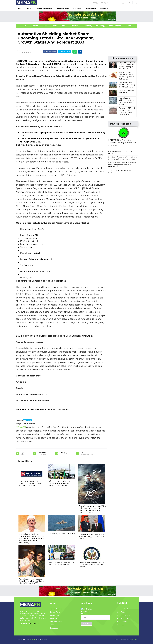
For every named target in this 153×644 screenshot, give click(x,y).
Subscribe (86, 624)
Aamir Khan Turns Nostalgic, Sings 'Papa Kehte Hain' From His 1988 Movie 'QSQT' (31, 581)
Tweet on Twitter (65, 51)
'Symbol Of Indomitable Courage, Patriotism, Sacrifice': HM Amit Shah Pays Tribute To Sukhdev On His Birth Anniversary (32, 538)
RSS (120, 625)
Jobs (52, 625)
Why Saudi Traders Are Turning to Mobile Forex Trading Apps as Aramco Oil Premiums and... (122, 165)
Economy (88, 26)
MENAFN (22, 61)
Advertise (54, 618)
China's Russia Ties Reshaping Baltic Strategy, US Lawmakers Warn (92, 537)
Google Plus (123, 615)
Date (20, 51)
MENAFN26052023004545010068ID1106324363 (43, 409)
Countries (91, 8)
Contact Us (54, 615)
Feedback (54, 628)
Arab (46, 26)
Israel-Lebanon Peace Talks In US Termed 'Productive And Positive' (92, 564)
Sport (128, 26)
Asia (55, 26)
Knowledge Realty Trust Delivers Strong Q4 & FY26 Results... (127, 85)
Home (20, 8)
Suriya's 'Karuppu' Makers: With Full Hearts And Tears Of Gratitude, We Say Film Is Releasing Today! (92, 509)
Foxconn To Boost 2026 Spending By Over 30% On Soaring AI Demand (30, 483)
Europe (35, 26)
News (29, 8)
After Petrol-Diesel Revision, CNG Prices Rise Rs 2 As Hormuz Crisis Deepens (61, 483)
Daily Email (123, 618)
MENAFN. (33, 640)
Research (78, 8)
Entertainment (111, 26)
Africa (64, 26)
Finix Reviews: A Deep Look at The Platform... (120, 152)
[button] (130, 3)
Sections (104, 8)
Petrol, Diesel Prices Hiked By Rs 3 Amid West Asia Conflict (61, 563)
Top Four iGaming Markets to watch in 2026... (121, 171)
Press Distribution (44, 8)
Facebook (122, 609)
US (22, 26)
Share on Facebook (50, 51)
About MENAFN (56, 622)
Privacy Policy (55, 612)
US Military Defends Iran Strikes (62, 534)
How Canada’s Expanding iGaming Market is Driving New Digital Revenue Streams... (123, 158)
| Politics (74, 26)
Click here (35, 624)
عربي (124, 3)
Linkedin (122, 622)
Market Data (63, 8)
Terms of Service (56, 609)
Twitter (121, 612)
